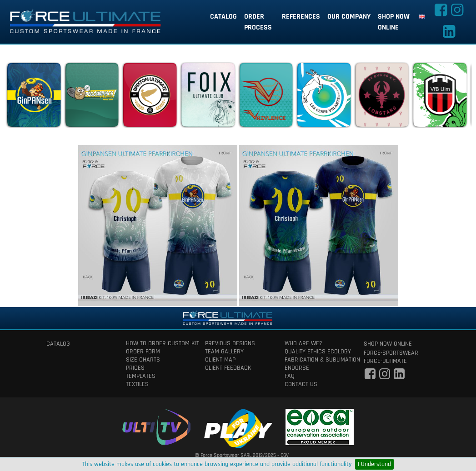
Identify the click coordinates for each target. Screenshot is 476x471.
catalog (223, 17)
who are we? (303, 343)
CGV (285, 455)
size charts (143, 360)
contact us (301, 384)
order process (258, 22)
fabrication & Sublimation (318, 360)
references (301, 17)
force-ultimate (385, 361)
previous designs (230, 343)
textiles (137, 384)
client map (220, 360)
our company (349, 17)
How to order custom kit (159, 343)
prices (135, 368)
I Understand (374, 464)
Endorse (297, 368)
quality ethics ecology (318, 352)
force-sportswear (391, 353)
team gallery (224, 352)
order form (143, 352)
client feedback (228, 368)
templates (141, 376)
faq (290, 376)
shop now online (394, 22)
